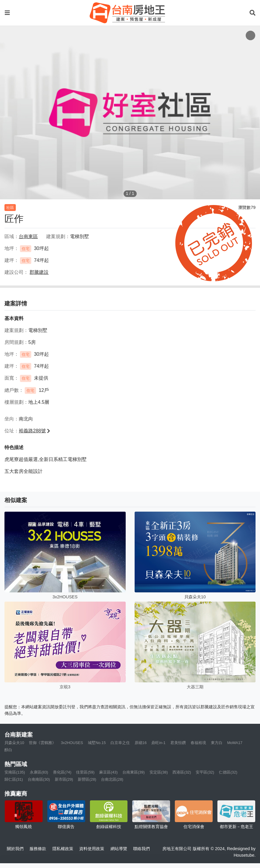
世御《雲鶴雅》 (42, 743)
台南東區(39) (134, 772)
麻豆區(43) (108, 772)
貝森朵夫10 (14, 743)
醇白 (8, 750)
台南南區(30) (39, 779)
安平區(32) (205, 772)
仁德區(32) (228, 772)
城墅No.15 (97, 743)
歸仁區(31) (14, 779)
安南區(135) (15, 772)
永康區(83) (39, 772)
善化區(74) (62, 772)
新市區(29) (64, 779)
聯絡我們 (141, 849)
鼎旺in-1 (158, 743)
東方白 (217, 743)
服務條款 (38, 849)
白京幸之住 (120, 743)
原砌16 (141, 743)
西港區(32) (182, 772)
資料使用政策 (92, 849)
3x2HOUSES (72, 743)
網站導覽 (119, 849)
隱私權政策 (63, 849)
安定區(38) (159, 772)
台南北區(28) (112, 779)
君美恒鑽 (178, 743)
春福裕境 (198, 743)
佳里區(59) (85, 772)
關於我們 (15, 849)
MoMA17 (235, 743)
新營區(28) (87, 779)
